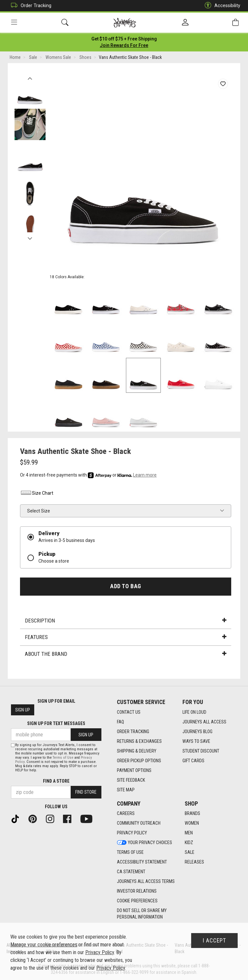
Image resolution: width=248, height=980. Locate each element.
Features (126, 637)
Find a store (56, 781)
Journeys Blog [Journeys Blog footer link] (197, 732)
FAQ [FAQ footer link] (120, 722)
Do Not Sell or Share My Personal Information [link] (142, 914)
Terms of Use (63, 758)
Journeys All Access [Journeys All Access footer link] (204, 722)
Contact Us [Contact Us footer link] (129, 712)
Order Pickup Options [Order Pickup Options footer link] (139, 761)
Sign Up (23, 710)
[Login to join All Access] (124, 39)
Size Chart (37, 493)
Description (126, 621)
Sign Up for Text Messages (56, 724)
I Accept (214, 941)
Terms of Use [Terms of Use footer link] (130, 853)
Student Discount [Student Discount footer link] (201, 751)
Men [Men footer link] (189, 833)
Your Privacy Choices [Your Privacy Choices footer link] (145, 843)
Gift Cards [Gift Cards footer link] (193, 761)
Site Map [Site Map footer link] (126, 790)
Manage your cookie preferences (44, 945)
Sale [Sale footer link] (190, 853)
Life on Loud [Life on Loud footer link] (194, 712)
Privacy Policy (100, 952)
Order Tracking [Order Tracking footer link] (133, 732)
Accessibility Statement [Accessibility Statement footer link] (142, 862)
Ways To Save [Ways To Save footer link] (196, 741)
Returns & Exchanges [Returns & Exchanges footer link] (139, 741)
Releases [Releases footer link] (194, 862)
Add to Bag (125, 586)
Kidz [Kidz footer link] (189, 843)
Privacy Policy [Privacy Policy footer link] (132, 833)
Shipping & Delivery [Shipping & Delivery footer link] (137, 751)
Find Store (86, 792)
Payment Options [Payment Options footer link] (134, 770)
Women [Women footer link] (192, 823)
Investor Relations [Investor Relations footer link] (137, 891)
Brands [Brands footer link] (192, 814)
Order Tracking (30, 6)
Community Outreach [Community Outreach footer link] (139, 823)
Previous (30, 77)
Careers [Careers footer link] (126, 814)
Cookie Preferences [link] (137, 901)
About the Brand (126, 654)
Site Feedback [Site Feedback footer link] (131, 780)
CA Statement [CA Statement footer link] (131, 872)
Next (30, 237)
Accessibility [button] (221, 6)
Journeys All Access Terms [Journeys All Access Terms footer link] (146, 882)
